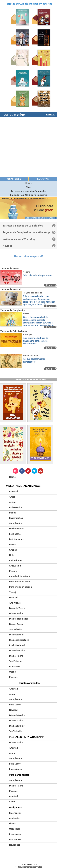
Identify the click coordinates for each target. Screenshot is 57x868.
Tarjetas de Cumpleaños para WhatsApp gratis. (24, 198)
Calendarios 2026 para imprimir (29, 195)
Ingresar (50, 114)
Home (28, 183)
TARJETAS (43, 179)
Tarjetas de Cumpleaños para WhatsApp (29, 4)
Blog (28, 187)
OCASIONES (14, 179)
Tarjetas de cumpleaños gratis (28, 191)
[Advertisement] (28, 147)
